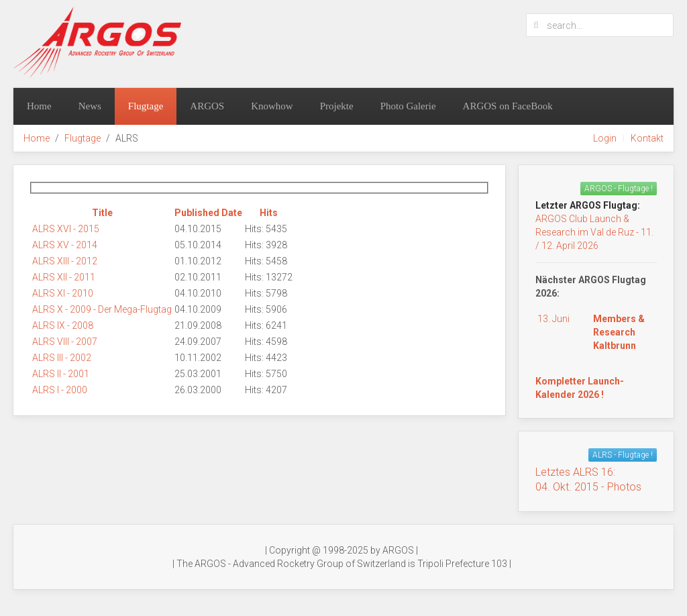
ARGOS (207, 106)
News (90, 106)
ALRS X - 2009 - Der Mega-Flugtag (102, 309)
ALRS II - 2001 (61, 374)
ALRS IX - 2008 (63, 325)
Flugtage (146, 106)
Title (102, 213)
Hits (269, 213)
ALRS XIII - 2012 (65, 261)
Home (39, 106)
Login (605, 138)
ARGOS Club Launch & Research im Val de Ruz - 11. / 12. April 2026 (594, 232)
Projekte (337, 106)
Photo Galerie (408, 106)
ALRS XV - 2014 (65, 245)
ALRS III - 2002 (62, 358)
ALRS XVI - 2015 (66, 229)
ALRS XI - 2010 (63, 293)
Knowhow (272, 106)
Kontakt (647, 138)
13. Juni (553, 319)
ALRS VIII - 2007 (65, 342)
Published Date (208, 213)
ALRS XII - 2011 (64, 277)
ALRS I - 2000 (60, 390)
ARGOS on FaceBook (508, 106)
